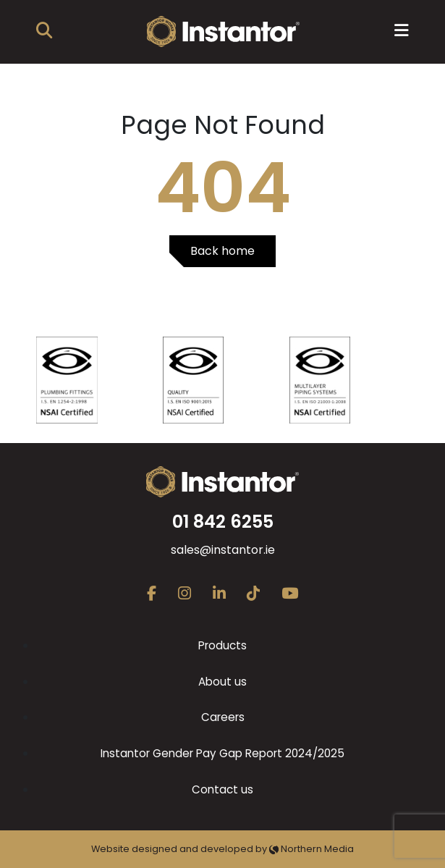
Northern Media (311, 849)
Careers (223, 717)
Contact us (223, 789)
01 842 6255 (223, 522)
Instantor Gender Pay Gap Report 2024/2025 (223, 753)
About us (223, 682)
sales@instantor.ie (223, 550)
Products (223, 645)
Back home (223, 251)
